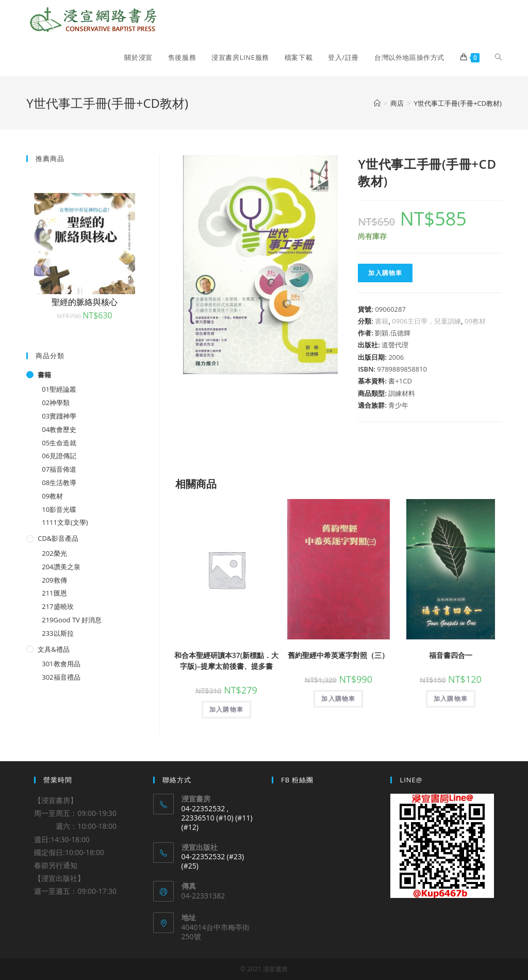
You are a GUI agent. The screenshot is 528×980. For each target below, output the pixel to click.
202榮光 (54, 553)
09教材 (475, 321)
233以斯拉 (57, 633)
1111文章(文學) (65, 522)
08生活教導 (59, 483)
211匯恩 (54, 593)
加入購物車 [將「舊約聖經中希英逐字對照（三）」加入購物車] (338, 698)
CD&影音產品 (58, 538)
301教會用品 (61, 664)
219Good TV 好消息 (72, 620)
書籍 (382, 321)
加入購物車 (385, 273)
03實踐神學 (59, 416)
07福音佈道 (59, 469)
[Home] (377, 103)
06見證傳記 (59, 456)
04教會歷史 (59, 429)
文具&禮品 (53, 649)
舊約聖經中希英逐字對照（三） (338, 655)
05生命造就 (59, 443)
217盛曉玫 (57, 606)
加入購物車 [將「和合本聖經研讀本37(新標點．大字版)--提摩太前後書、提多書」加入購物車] (226, 709)
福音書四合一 (451, 655)
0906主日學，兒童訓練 (426, 321)
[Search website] (498, 57)
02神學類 (56, 403)
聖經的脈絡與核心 (85, 302)
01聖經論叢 (59, 389)
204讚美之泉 (61, 567)
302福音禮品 (61, 677)
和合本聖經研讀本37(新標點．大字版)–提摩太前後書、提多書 (226, 661)
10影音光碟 (59, 509)
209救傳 (54, 580)
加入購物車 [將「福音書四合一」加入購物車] (451, 698)
